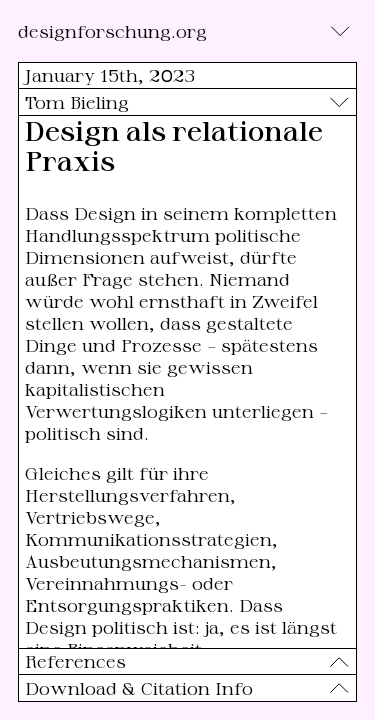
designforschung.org (112, 31)
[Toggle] (340, 31)
